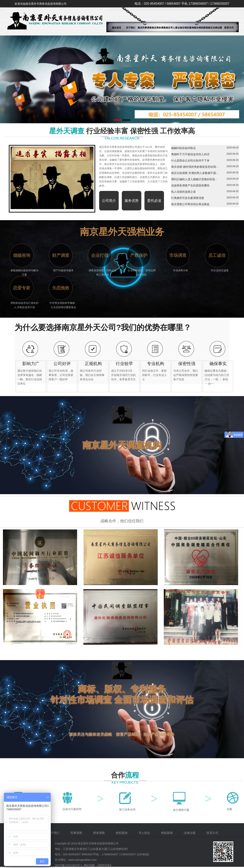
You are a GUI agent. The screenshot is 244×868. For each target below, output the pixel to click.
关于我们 (131, 28)
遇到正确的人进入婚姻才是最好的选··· (194, 179)
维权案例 (122, 833)
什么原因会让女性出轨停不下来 (190, 160)
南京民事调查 (145, 28)
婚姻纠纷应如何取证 (183, 148)
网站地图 (89, 865)
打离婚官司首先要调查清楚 (188, 198)
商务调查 (99, 833)
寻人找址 (145, 833)
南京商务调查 (159, 28)
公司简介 (109, 201)
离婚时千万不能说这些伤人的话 (190, 154)
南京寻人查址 (173, 28)
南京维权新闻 (201, 28)
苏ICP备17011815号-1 (69, 865)
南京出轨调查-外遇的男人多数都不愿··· (195, 173)
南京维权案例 (187, 28)
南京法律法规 (215, 28)
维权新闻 (167, 833)
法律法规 (190, 833)
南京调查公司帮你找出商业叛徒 (190, 204)
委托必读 (154, 201)
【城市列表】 (104, 865)
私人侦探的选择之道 (183, 192)
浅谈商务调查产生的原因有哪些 (190, 185)
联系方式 (229, 28)
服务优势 (132, 201)
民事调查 (77, 833)
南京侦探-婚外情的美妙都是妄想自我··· (195, 167)
